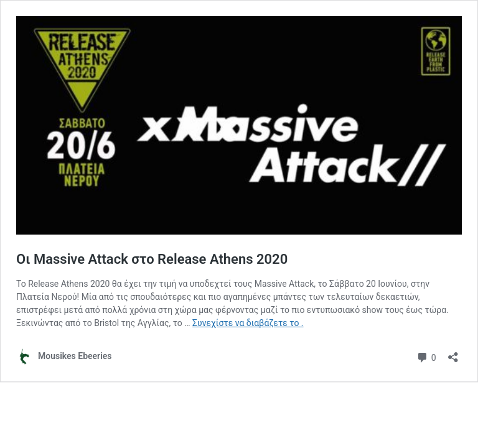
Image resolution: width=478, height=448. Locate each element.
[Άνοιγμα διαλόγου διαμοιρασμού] (453, 353)
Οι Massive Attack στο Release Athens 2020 (152, 259)
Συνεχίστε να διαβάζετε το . (248, 323)
